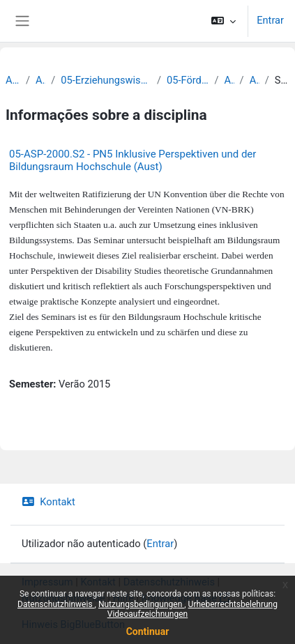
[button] (224, 21)
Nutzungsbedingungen (141, 604)
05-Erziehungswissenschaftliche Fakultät (106, 80)
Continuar (148, 631)
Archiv (13, 80)
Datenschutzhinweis (56, 604)
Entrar (270, 20)
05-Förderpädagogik (188, 80)
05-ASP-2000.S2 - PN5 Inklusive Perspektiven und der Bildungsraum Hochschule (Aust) (133, 160)
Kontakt (48, 502)
